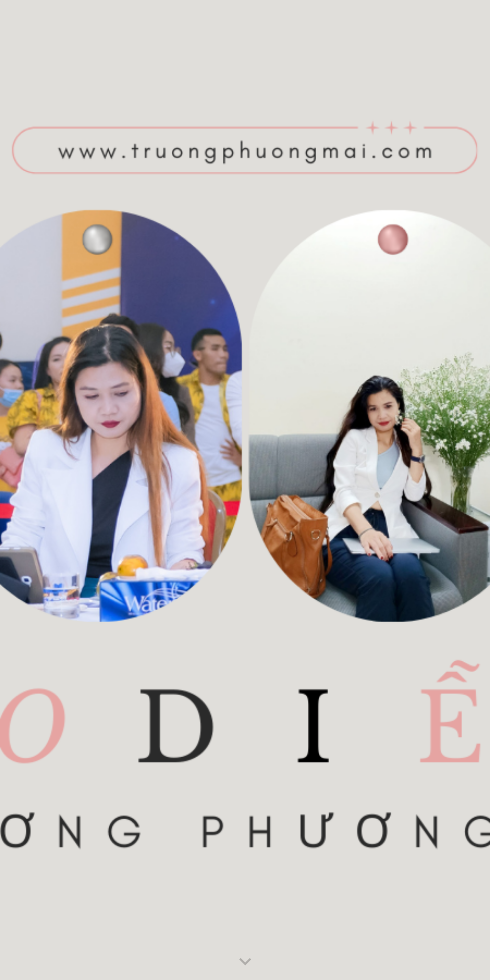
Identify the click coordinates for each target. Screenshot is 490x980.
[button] (245, 962)
